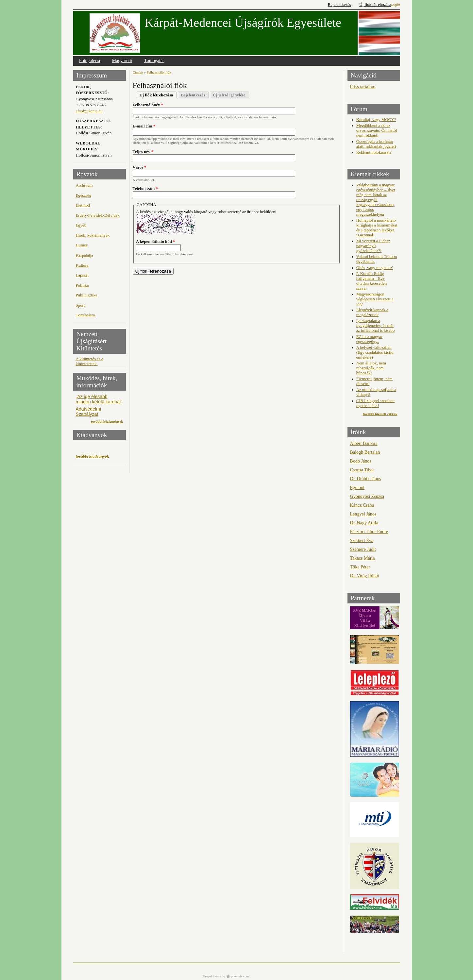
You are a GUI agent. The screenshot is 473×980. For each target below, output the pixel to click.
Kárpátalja (84, 255)
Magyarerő (122, 60)
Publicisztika (87, 295)
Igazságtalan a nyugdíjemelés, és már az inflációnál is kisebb (376, 326)
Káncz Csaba (362, 505)
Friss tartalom (363, 87)
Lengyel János (363, 514)
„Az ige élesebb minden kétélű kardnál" (99, 399)
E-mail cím (144, 126)
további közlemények (107, 421)
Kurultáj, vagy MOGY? (376, 120)
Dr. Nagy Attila (364, 523)
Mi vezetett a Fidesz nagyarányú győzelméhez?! (373, 246)
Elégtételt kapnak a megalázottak (372, 312)
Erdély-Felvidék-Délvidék (98, 215)
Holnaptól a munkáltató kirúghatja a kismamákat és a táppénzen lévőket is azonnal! (377, 228)
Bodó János (361, 461)
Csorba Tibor (362, 470)
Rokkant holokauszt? (374, 152)
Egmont (357, 487)
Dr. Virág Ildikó (365, 576)
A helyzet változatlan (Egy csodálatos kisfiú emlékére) (375, 352)
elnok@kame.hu (89, 111)
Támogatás (154, 60)
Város (140, 167)
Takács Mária (363, 558)
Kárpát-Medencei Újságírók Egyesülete (243, 23)
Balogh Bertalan (365, 452)
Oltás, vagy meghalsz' (375, 268)
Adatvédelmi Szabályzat (88, 412)
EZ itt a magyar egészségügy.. (369, 339)
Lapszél (82, 275)
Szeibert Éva (362, 540)
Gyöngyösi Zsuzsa (367, 496)
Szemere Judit (363, 549)
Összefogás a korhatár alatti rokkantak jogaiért (376, 144)
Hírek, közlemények (93, 235)
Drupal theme (212, 976)
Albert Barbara (364, 443)
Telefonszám (145, 189)
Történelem (85, 315)
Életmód (83, 205)
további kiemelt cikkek (380, 414)
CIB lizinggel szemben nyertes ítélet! (375, 403)
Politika (82, 285)
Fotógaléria (90, 60)
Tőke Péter (360, 567)
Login (396, 4)
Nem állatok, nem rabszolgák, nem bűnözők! (371, 368)
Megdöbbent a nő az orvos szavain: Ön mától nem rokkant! (377, 130)
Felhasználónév (148, 105)
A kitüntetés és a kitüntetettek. (90, 361)
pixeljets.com (240, 976)
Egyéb (81, 225)
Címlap (138, 72)
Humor (82, 245)
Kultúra (82, 265)
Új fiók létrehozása (375, 5)
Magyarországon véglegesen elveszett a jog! (375, 299)
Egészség (84, 195)
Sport (80, 305)
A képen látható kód (155, 242)
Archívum (84, 185)
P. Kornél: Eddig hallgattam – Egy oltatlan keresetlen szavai (372, 281)
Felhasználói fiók (159, 72)
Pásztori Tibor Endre (369, 532)
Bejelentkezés (339, 5)
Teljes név (143, 152)
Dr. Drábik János (366, 479)
